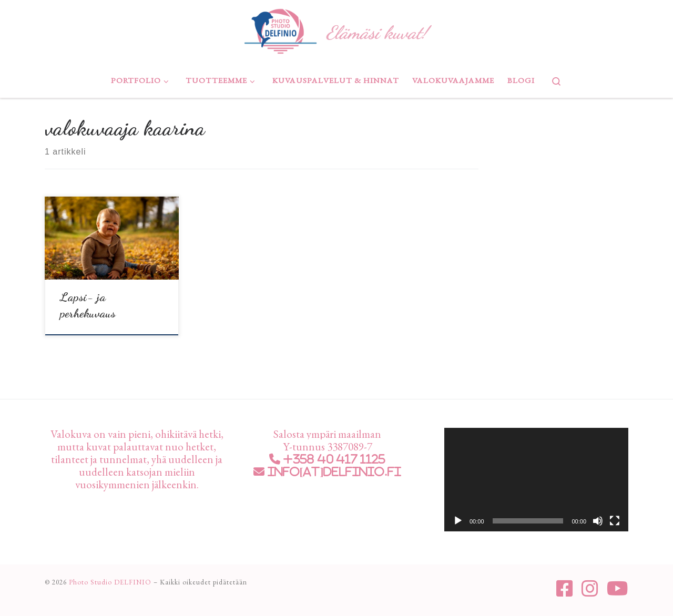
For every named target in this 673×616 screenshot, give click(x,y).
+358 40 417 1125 (333, 459)
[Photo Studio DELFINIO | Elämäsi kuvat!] (281, 29)
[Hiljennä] (598, 521)
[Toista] (458, 521)
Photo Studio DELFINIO (110, 582)
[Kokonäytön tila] (615, 521)
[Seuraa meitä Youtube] (618, 589)
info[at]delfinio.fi (333, 472)
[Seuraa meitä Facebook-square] (565, 589)
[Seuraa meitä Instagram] (590, 589)
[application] (536, 480)
